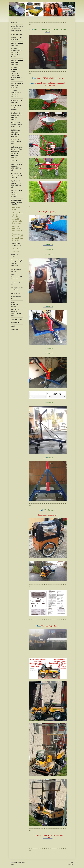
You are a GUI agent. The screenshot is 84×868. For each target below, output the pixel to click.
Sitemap (23, 863)
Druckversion (16, 863)
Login (71, 863)
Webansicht (70, 864)
